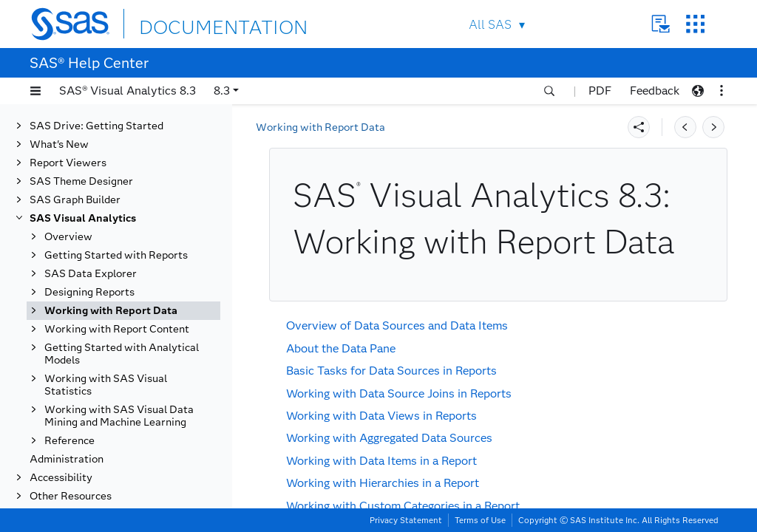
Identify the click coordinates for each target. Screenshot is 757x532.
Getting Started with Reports (116, 255)
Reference (69, 441)
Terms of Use (480, 520)
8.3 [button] (222, 91)
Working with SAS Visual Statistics (106, 385)
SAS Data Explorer (91, 274)
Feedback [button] (655, 91)
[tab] (123, 311)
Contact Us (661, 24)
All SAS (490, 25)
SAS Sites (695, 24)
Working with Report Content (117, 329)
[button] (35, 91)
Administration (67, 459)
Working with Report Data (111, 311)
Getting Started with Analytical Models (122, 354)
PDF (600, 91)
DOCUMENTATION (193, 23)
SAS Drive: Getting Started (96, 126)
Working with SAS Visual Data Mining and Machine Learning (119, 416)
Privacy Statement (406, 520)
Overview (68, 237)
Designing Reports (89, 292)
